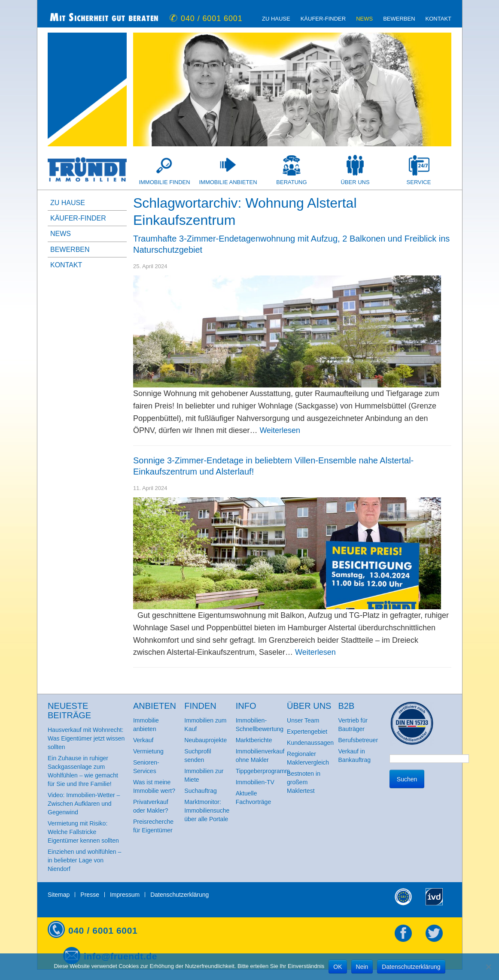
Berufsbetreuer (358, 740)
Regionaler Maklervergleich (308, 758)
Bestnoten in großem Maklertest (304, 782)
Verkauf (143, 740)
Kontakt (438, 19)
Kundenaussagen (310, 743)
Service (419, 182)
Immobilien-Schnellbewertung (260, 725)
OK (338, 967)
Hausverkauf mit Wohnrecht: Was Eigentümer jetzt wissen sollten (86, 738)
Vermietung (148, 751)
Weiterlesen (280, 430)
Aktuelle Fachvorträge (253, 798)
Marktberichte (254, 740)
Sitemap (59, 895)
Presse (90, 895)
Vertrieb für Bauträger (353, 725)
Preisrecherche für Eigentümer (153, 826)
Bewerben (399, 19)
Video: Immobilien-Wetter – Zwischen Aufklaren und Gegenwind (84, 804)
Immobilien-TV (255, 782)
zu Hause (276, 19)
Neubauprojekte (205, 740)
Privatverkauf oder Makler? (151, 806)
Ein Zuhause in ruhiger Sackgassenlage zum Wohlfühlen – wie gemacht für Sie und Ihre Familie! (83, 771)
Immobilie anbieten (228, 182)
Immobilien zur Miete (204, 775)
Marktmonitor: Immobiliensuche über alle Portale (207, 811)
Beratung (291, 182)
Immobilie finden (164, 182)
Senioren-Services (146, 767)
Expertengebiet (307, 732)
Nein (362, 967)
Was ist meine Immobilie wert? (154, 786)
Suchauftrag (201, 791)
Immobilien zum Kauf (205, 725)
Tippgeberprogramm (261, 771)
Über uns (355, 182)
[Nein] (488, 967)
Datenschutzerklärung (180, 895)
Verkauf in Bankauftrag (354, 756)
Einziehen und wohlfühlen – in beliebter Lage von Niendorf (84, 860)
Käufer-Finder (323, 19)
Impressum (125, 895)
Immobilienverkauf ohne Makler (260, 756)
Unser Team (303, 720)
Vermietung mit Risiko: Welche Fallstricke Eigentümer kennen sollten (83, 832)
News (364, 19)
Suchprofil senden (198, 756)
